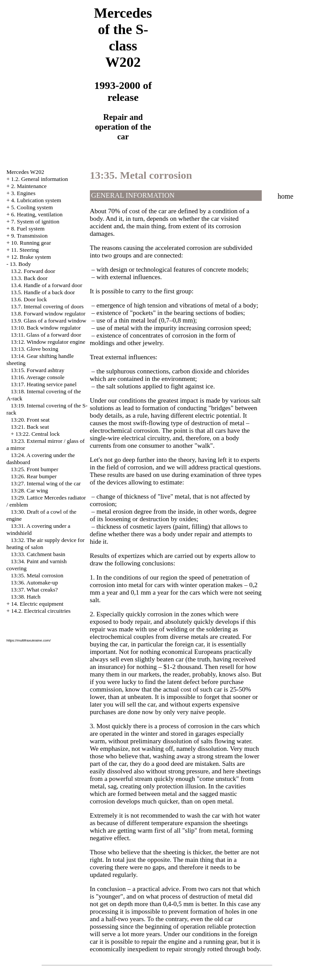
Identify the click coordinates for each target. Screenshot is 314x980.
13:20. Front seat (30, 420)
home (286, 196)
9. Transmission (29, 236)
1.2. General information (40, 179)
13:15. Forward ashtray (37, 370)
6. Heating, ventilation (37, 214)
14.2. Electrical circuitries (41, 611)
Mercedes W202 (25, 172)
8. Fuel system (28, 229)
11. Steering (25, 250)
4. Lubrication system (36, 200)
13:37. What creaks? (34, 590)
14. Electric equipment (37, 604)
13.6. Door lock (29, 299)
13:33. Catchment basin (38, 554)
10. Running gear (31, 243)
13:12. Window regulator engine (48, 342)
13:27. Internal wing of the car (46, 483)
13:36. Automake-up (34, 582)
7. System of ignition (35, 221)
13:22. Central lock (38, 434)
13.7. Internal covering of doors (47, 306)
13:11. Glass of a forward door (46, 335)
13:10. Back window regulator (46, 328)
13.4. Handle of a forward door (46, 285)
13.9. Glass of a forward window (48, 321)
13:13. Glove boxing (34, 349)
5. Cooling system (32, 207)
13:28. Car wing (29, 490)
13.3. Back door (29, 278)
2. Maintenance (29, 186)
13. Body (20, 264)
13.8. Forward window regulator (48, 313)
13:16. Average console (37, 377)
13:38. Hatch (25, 597)
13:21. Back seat (30, 427)
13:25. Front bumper (34, 469)
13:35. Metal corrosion (37, 575)
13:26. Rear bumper (34, 476)
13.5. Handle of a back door (43, 292)
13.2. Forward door (33, 271)
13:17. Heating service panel (44, 384)
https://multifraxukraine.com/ (28, 640)
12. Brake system (31, 257)
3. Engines (23, 193)
